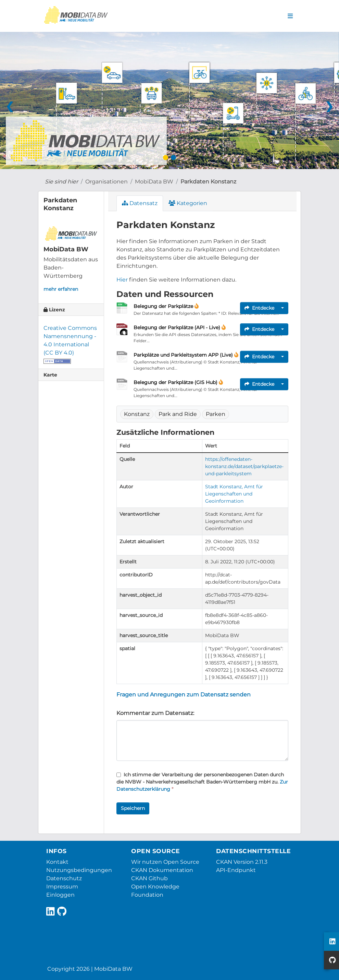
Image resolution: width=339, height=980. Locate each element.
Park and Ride (178, 414)
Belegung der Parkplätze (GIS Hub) (176, 382)
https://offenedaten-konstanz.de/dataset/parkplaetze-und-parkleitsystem (244, 466)
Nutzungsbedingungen (79, 870)
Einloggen (60, 895)
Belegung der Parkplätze (164, 306)
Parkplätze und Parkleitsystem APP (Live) (184, 355)
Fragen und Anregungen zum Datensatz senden (184, 695)
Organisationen (106, 182)
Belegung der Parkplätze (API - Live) (178, 327)
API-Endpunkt (236, 870)
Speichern (133, 808)
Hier (122, 280)
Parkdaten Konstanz (208, 182)
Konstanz (137, 414)
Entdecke (259, 308)
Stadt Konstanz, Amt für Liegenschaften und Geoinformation (234, 494)
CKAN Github (149, 878)
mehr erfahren (61, 289)
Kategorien (188, 203)
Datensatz (140, 203)
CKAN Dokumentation (162, 870)
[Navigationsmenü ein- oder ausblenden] (290, 16)
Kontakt (57, 862)
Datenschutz (64, 878)
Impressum (62, 887)
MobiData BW (154, 182)
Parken (216, 414)
